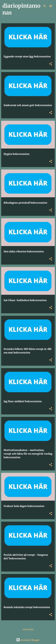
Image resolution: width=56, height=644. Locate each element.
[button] (51, 64)
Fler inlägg (28, 629)
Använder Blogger (28, 640)
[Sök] (45, 6)
